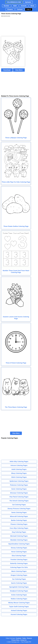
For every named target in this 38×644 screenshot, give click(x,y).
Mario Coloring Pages (19, 571)
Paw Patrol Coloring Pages (19, 497)
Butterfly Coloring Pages (19, 563)
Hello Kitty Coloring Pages (19, 461)
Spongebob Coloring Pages (19, 587)
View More (19, 70)
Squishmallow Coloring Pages (19, 544)
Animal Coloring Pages (19, 610)
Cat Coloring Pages (19, 505)
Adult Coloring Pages (19, 469)
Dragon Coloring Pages (19, 575)
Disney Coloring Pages (19, 548)
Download (7, 70)
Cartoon (20, 9)
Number (7, 6)
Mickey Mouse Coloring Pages (19, 603)
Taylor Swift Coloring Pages (19, 607)
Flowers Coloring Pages (19, 524)
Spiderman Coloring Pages (19, 481)
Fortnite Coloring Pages (19, 560)
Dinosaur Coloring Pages (19, 493)
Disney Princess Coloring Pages (19, 509)
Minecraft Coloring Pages (19, 516)
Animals (24, 6)
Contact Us (23, 640)
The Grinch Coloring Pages (19, 501)
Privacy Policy (16, 640)
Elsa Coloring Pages (19, 556)
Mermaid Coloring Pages (19, 536)
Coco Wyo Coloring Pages (19, 528)
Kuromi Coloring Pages (19, 614)
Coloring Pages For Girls (19, 567)
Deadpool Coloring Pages (19, 591)
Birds (32, 6)
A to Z (29, 9)
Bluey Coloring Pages (19, 473)
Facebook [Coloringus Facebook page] (19, 638)
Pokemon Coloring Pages (19, 485)
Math (15, 6)
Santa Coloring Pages (19, 512)
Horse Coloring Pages (19, 552)
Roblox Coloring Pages (19, 599)
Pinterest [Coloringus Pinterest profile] (29, 638)
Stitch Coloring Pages (19, 477)
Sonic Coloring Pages (19, 489)
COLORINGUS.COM (14, 2)
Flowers (10, 9)
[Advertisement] (12, 27)
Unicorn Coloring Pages (19, 465)
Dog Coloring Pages (19, 532)
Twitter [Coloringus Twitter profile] (24, 638)
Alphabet (28, 2)
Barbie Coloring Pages (19, 520)
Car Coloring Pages (19, 579)
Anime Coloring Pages (19, 595)
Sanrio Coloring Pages (19, 583)
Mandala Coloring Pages (19, 540)
